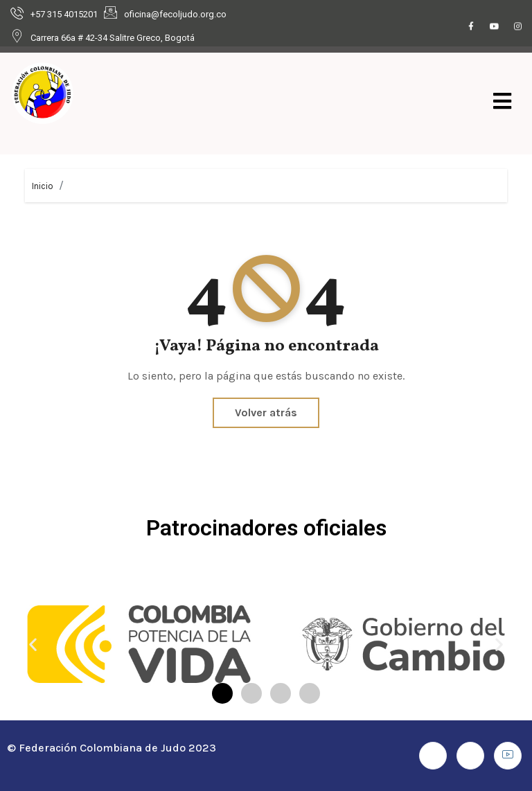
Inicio (43, 186)
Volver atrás (266, 412)
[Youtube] (495, 27)
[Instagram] (518, 27)
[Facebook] (471, 27)
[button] (33, 644)
